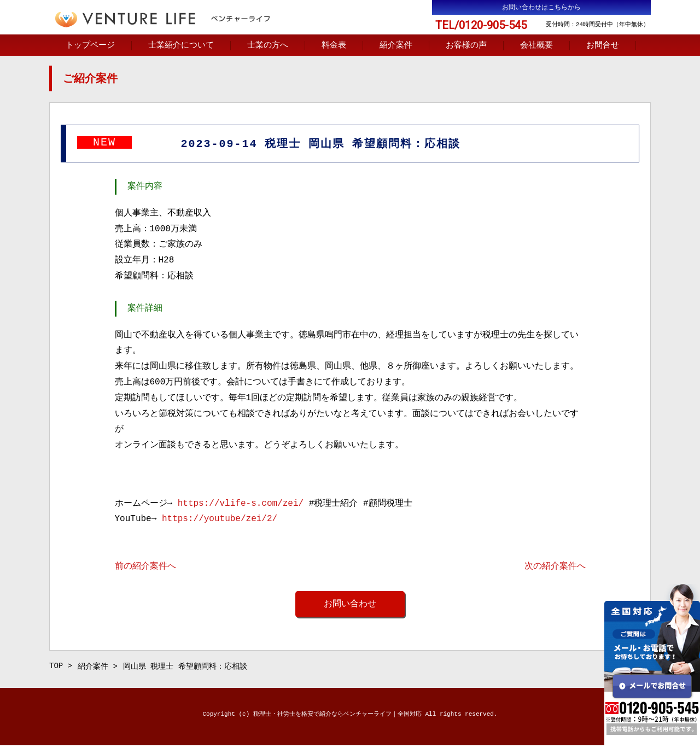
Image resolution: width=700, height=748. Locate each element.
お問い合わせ (350, 605)
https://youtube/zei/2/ (220, 520)
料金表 (334, 46)
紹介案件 (396, 46)
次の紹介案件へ (555, 568)
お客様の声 (466, 46)
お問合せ (603, 46)
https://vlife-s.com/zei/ (241, 505)
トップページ (90, 46)
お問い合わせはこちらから (541, 7)
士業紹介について (181, 46)
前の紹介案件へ (145, 568)
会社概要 (536, 46)
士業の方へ (268, 46)
